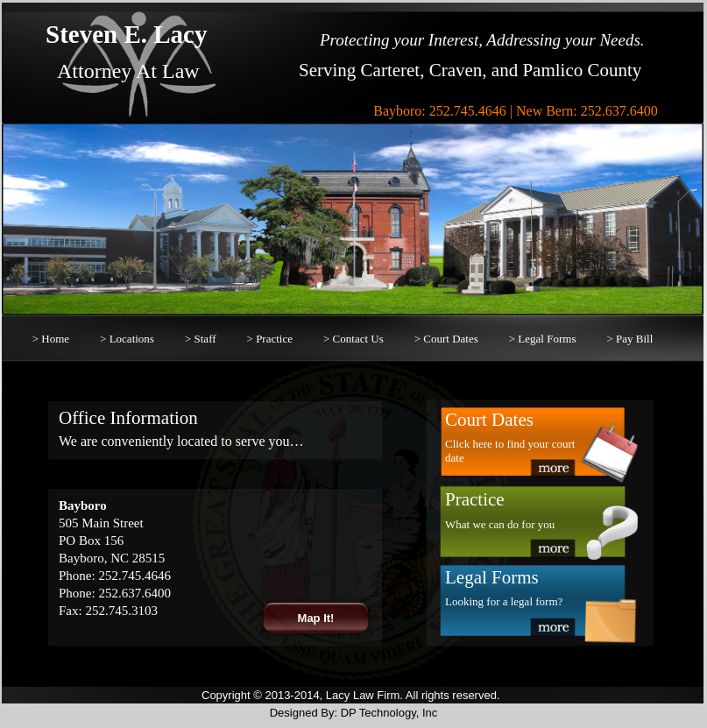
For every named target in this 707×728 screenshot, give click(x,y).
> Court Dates (446, 339)
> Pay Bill (629, 339)
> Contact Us (353, 339)
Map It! (316, 618)
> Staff (201, 339)
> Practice (270, 339)
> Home (51, 339)
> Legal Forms (543, 339)
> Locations (127, 339)
